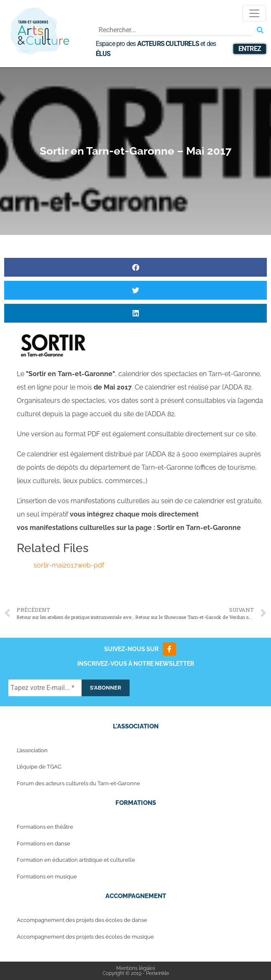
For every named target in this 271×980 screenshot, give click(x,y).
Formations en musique (47, 877)
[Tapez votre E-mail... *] (45, 688)
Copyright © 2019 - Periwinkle (136, 973)
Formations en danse (43, 844)
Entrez (250, 49)
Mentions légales (136, 968)
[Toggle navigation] (254, 13)
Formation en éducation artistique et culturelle (76, 860)
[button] (135, 267)
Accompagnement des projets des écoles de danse (82, 920)
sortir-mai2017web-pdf (69, 565)
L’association (32, 750)
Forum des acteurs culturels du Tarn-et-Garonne (78, 783)
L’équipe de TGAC (39, 767)
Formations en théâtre (45, 827)
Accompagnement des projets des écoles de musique (85, 937)
